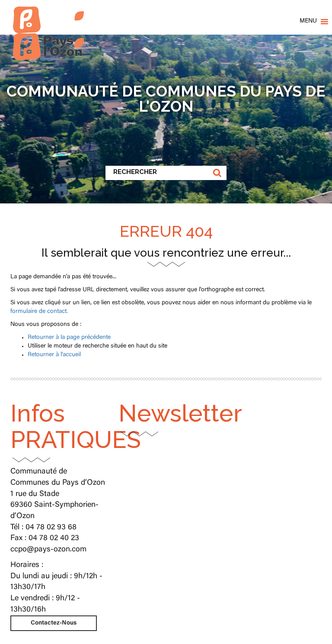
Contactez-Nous (54, 623)
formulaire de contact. (39, 312)
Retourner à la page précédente (69, 338)
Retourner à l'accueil (54, 355)
